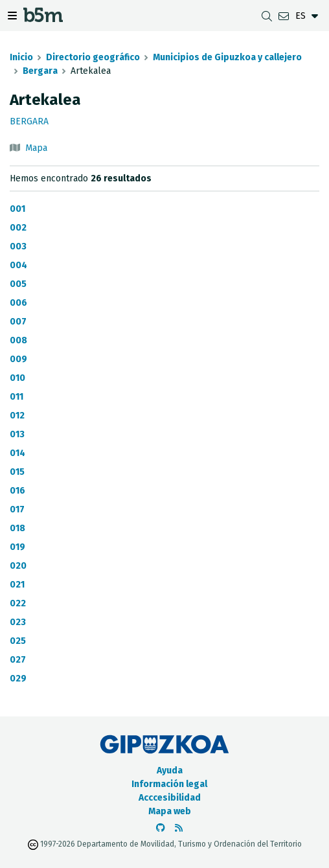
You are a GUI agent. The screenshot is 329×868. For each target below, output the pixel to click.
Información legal (169, 784)
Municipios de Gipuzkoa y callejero (227, 57)
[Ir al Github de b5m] (161, 828)
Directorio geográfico (93, 57)
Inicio (21, 57)
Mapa (36, 148)
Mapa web (170, 811)
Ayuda (170, 771)
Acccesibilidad (170, 798)
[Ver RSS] (179, 828)
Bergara (40, 71)
